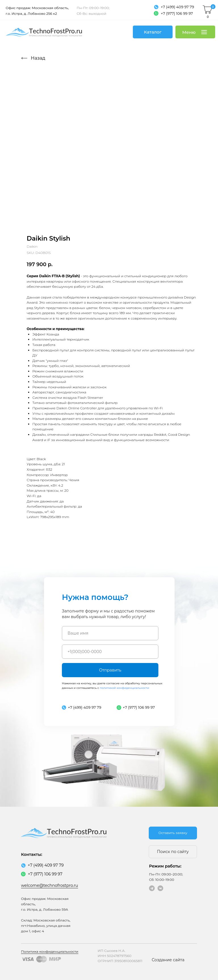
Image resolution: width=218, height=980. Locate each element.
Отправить (110, 670)
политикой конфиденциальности (124, 688)
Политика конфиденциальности (50, 951)
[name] (110, 633)
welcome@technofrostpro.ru (50, 885)
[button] (173, 833)
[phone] (110, 652)
